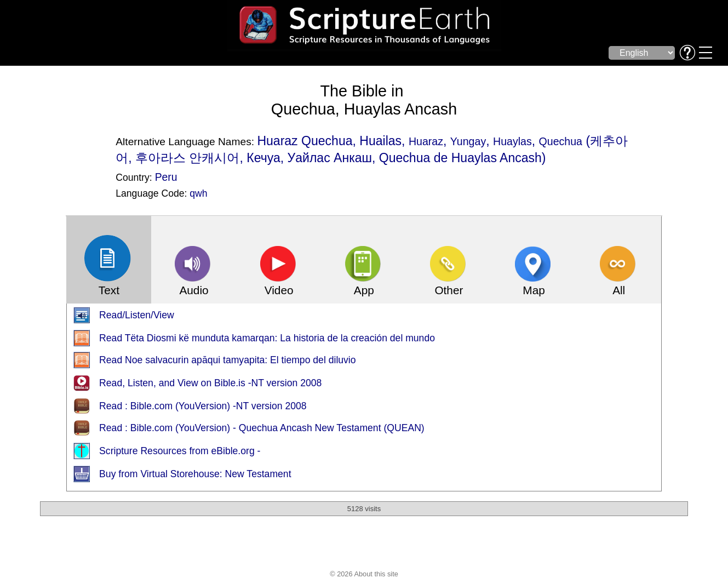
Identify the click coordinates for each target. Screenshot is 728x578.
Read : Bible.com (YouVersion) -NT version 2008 (203, 406)
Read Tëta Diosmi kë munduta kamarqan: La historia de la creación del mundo (267, 338)
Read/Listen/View (137, 315)
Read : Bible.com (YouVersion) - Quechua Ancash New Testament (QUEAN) (262, 428)
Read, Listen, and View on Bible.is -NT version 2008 (210, 383)
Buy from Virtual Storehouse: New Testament (195, 474)
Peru (166, 177)
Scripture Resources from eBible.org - (180, 451)
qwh (198, 193)
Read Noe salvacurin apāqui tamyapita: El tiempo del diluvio (227, 360)
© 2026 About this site (364, 574)
